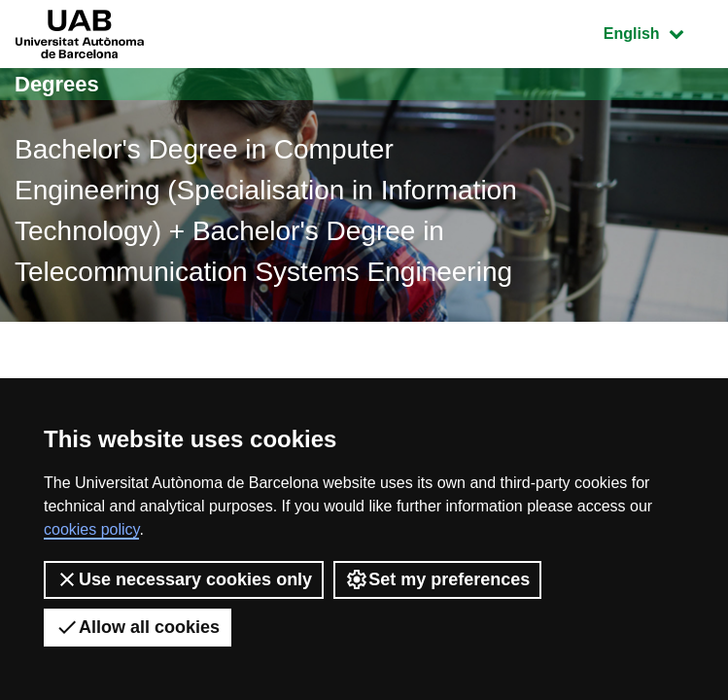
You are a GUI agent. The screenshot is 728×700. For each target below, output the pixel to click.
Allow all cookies (138, 627)
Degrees (57, 84)
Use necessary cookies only (184, 579)
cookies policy (91, 529)
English (658, 32)
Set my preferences (437, 579)
